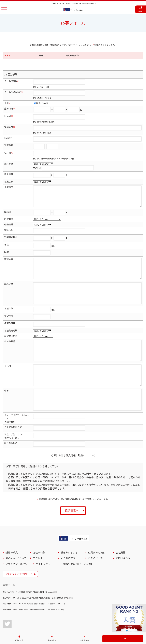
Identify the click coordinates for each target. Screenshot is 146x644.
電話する (141, 9)
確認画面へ (74, 511)
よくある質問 (67, 558)
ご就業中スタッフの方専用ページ (21, 574)
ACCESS (123, 639)
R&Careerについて (15, 558)
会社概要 (119, 553)
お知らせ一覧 (94, 558)
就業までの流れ (95, 553)
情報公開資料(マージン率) (76, 564)
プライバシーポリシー (16, 564)
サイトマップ (42, 564)
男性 (37, 103)
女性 (45, 103)
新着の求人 (10, 553)
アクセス (37, 558)
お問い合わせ (122, 558)
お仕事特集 (38, 553)
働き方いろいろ (68, 553)
